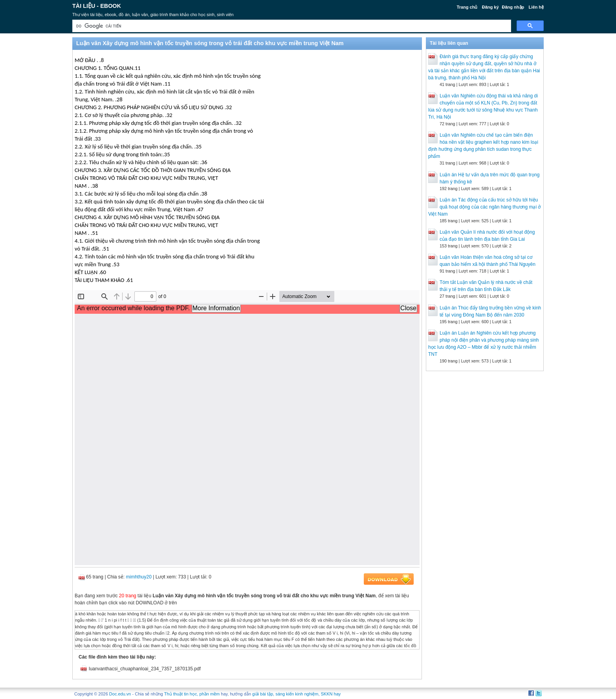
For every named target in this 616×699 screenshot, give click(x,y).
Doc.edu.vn (120, 694)
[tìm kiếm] (291, 26)
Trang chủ (467, 7)
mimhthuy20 (139, 577)
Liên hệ (536, 7)
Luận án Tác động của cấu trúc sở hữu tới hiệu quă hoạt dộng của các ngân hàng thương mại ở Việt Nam (485, 207)
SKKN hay (331, 694)
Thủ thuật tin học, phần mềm (192, 694)
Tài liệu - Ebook (97, 6)
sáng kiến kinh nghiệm (297, 694)
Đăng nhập (513, 7)
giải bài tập (263, 694)
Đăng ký (490, 7)
